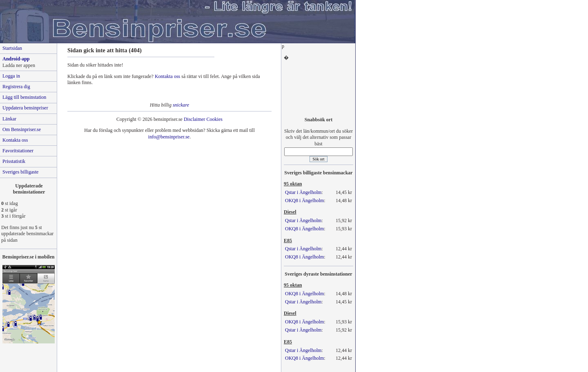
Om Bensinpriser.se (22, 129)
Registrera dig (16, 87)
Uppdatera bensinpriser (25, 108)
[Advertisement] (319, 86)
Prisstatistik (14, 161)
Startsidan (12, 48)
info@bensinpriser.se (169, 137)
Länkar (9, 119)
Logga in (11, 76)
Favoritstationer (18, 151)
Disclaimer (195, 119)
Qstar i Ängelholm (303, 192)
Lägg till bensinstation (24, 97)
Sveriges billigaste (20, 172)
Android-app (16, 59)
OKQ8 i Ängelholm (304, 200)
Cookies (215, 119)
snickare (181, 105)
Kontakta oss (167, 76)
